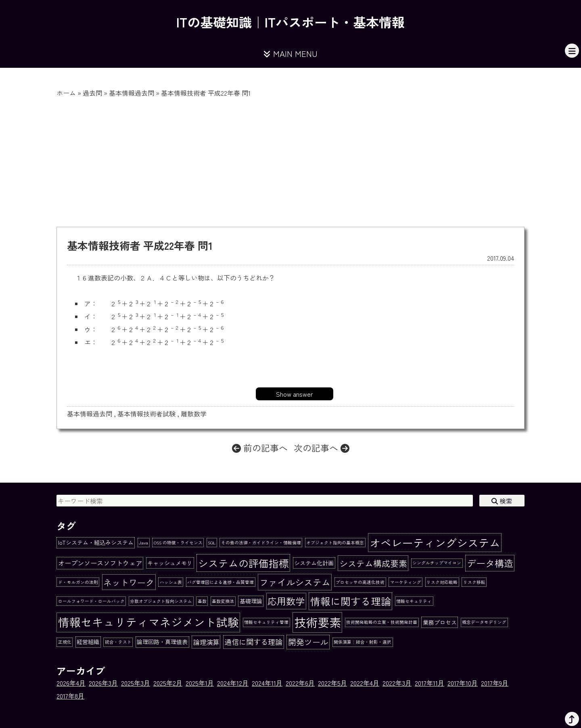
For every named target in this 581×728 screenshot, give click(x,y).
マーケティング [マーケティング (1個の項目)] (406, 582)
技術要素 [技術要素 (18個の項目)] (318, 622)
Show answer (295, 394)
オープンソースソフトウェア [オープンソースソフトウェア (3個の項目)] (100, 563)
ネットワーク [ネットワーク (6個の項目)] (129, 582)
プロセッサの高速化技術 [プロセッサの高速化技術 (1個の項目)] (360, 582)
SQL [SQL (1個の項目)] (212, 543)
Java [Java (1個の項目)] (143, 543)
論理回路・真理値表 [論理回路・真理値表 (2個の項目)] (162, 642)
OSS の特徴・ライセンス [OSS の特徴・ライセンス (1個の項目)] (178, 543)
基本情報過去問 (132, 93)
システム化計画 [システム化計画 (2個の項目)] (314, 563)
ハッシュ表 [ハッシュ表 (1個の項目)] (171, 582)
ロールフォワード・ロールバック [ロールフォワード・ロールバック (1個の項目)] (91, 601)
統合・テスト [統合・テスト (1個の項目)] (118, 642)
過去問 (92, 93)
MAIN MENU (290, 53)
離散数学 (194, 414)
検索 (502, 501)
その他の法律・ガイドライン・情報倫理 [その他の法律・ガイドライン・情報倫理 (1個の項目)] (261, 543)
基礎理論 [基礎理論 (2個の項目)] (251, 601)
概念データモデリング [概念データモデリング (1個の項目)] (484, 622)
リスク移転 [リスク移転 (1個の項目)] (474, 582)
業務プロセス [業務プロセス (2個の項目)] (440, 622)
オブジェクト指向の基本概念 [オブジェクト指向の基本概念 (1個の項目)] (335, 543)
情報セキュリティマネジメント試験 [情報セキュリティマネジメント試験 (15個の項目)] (148, 622)
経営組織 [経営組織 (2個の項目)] (88, 642)
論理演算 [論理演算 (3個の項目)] (206, 642)
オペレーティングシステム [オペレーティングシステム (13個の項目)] (435, 543)
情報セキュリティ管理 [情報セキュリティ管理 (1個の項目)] (266, 622)
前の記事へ (260, 448)
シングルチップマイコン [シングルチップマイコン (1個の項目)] (437, 563)
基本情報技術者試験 (146, 414)
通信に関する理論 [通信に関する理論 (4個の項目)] (253, 642)
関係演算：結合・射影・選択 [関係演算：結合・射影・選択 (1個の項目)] (363, 642)
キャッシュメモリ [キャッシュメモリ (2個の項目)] (170, 563)
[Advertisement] (290, 158)
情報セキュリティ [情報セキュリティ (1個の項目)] (414, 601)
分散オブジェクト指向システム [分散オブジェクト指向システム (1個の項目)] (161, 601)
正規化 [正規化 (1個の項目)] (65, 642)
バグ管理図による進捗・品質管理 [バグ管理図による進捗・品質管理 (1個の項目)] (220, 582)
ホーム (66, 93)
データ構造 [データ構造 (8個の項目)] (490, 563)
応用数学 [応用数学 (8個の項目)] (286, 601)
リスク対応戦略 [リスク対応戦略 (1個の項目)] (442, 582)
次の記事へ (322, 448)
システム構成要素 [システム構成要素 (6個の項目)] (373, 563)
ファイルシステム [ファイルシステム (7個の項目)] (295, 582)
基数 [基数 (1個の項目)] (202, 601)
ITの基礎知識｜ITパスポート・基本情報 (290, 22)
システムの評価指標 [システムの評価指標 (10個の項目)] (243, 563)
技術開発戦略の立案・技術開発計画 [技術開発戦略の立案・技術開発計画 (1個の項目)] (382, 622)
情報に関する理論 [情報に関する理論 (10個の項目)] (351, 601)
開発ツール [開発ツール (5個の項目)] (308, 642)
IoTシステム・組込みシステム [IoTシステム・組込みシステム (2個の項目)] (96, 542)
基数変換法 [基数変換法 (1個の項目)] (223, 601)
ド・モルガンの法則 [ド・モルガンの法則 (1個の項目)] (78, 582)
